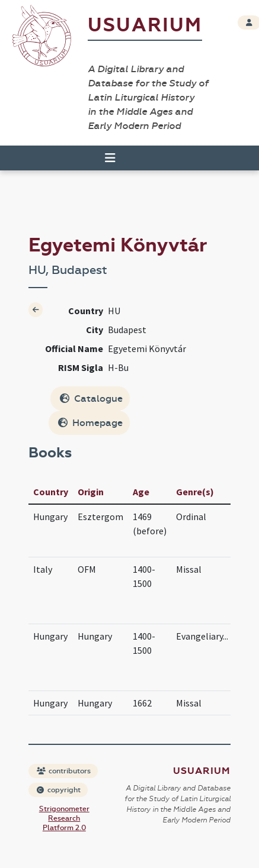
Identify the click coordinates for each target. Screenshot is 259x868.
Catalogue (91, 398)
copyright (59, 790)
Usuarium (145, 25)
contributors (64, 771)
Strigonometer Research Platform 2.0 (64, 818)
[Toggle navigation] (110, 158)
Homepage (90, 423)
